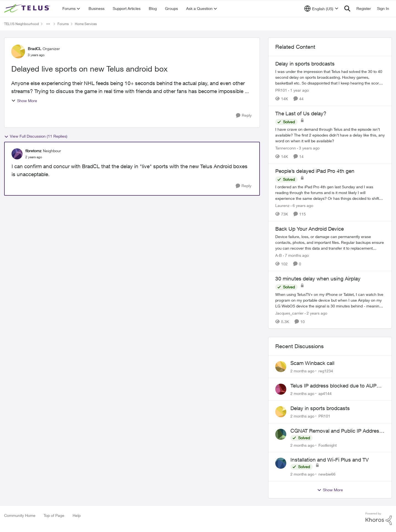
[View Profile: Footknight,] (281, 434)
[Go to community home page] (28, 9)
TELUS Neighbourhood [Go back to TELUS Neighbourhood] (21, 24)
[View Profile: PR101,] (281, 412)
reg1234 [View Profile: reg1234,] (326, 371)
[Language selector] (321, 9)
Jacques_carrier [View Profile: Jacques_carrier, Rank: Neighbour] (289, 313)
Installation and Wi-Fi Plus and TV (330, 460)
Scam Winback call (312, 363)
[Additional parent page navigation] (48, 24)
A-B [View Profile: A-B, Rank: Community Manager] (279, 255)
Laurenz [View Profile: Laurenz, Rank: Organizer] (282, 205)
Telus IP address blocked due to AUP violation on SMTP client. (333, 386)
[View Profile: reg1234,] (281, 367)
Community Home (20, 515)
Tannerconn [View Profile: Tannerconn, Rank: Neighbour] (286, 148)
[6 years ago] (302, 205)
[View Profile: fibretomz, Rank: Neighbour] (17, 154)
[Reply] (244, 115)
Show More (24, 101)
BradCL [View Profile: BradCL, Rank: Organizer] (35, 49)
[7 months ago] (296, 255)
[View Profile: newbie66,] (281, 463)
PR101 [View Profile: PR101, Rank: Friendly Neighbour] (281, 90)
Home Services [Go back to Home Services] (86, 24)
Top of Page (54, 515)
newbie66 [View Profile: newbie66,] (327, 474)
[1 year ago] (299, 90)
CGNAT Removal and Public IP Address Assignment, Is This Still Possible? (336, 431)
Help (77, 515)
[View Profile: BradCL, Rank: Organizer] (18, 51)
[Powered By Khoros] (379, 519)
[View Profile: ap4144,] (281, 389)
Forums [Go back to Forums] (63, 24)
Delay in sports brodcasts (320, 408)
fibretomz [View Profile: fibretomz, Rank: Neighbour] (33, 151)
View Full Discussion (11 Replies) (36, 136)
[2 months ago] (302, 371)
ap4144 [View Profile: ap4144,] (325, 393)
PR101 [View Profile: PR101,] (324, 416)
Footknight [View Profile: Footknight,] (328, 445)
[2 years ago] (316, 313)
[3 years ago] (308, 148)
